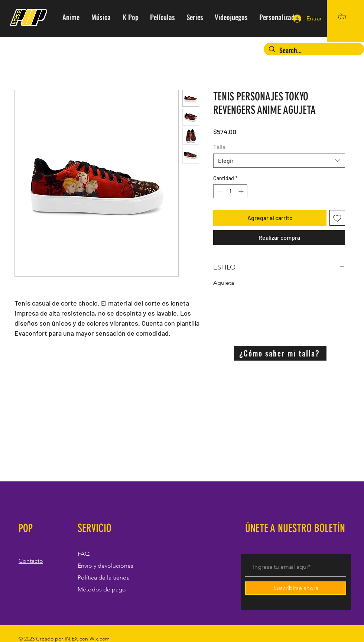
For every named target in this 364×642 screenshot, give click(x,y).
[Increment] (242, 191)
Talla (219, 147)
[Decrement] (219, 191)
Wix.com (100, 639)
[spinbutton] (230, 191)
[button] (345, 17)
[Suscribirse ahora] (296, 588)
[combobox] (279, 161)
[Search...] (314, 50)
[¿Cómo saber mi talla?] (280, 353)
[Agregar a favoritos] (337, 218)
